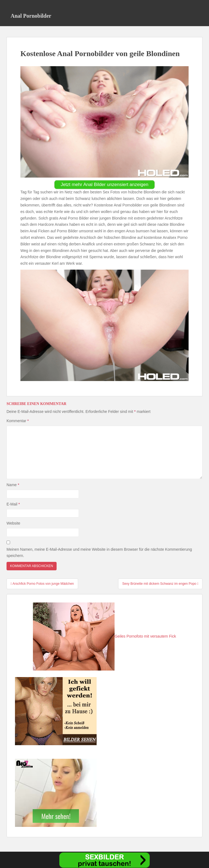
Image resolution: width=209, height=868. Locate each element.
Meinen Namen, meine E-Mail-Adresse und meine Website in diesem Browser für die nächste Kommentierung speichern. (99, 553)
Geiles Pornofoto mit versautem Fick (104, 636)
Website (13, 523)
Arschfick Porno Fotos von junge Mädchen (42, 584)
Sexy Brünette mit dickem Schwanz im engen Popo (160, 584)
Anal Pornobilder (31, 16)
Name (13, 485)
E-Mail (13, 504)
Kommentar (18, 421)
